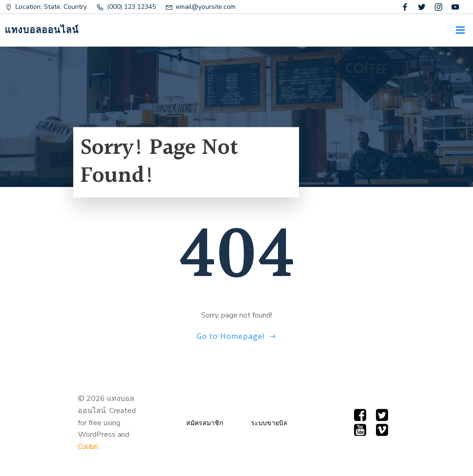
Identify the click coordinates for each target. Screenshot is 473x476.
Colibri (88, 447)
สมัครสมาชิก (205, 423)
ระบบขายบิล (269, 423)
